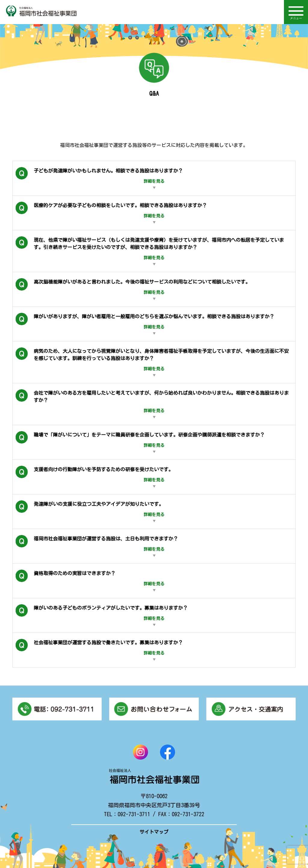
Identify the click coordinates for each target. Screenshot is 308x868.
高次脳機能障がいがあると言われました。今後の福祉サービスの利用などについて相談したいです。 (133, 289)
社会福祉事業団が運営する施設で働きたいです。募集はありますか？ (99, 650)
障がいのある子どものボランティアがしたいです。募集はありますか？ (102, 615)
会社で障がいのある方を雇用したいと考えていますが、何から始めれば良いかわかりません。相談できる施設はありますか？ (152, 404)
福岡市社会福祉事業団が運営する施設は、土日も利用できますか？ (97, 546)
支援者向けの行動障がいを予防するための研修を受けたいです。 (94, 477)
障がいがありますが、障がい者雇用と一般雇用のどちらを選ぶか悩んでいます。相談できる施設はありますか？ (145, 324)
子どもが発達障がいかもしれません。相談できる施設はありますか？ (99, 178)
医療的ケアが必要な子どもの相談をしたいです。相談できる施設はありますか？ (111, 213)
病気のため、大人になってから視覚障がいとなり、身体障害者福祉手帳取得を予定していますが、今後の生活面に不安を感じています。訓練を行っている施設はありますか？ (152, 362)
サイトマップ (154, 832)
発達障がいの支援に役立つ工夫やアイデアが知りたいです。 (90, 512)
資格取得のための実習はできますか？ (90, 581)
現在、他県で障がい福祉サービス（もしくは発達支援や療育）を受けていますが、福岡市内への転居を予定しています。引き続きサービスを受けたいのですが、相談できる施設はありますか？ (150, 251)
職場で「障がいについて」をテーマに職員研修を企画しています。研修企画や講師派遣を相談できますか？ (140, 442)
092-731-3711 (134, 814)
